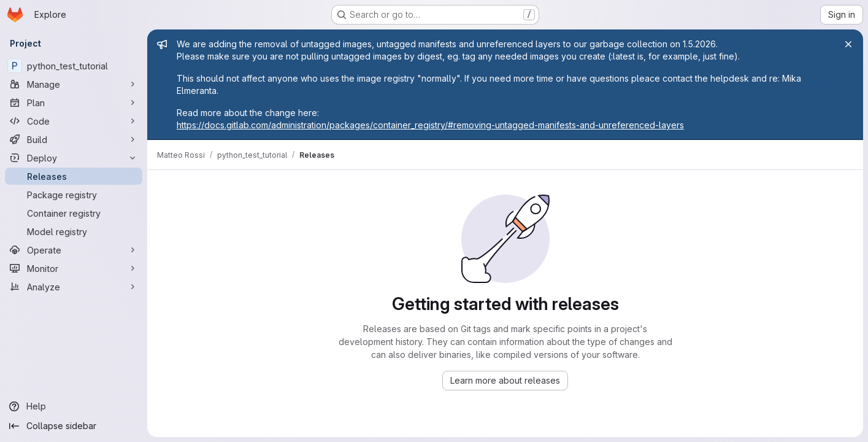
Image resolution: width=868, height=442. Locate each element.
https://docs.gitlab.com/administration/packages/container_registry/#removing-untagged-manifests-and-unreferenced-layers (430, 125)
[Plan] (74, 103)
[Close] (848, 44)
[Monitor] (74, 268)
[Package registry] (74, 195)
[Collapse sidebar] (74, 426)
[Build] (74, 139)
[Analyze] (74, 287)
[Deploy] (74, 158)
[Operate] (74, 250)
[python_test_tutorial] (74, 66)
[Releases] (74, 176)
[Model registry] (74, 231)
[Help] (74, 406)
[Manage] (74, 84)
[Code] (74, 121)
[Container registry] (74, 213)
